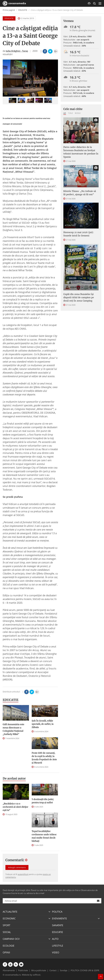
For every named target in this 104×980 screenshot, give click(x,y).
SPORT (67, 287)
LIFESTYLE (58, 946)
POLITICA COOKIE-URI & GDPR (85, 970)
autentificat (23, 874)
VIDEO (56, 952)
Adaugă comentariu (17, 867)
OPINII (6, 952)
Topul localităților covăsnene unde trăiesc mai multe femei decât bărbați (44, 836)
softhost (37, 975)
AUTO (55, 939)
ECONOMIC (9, 918)
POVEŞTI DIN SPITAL (73, 184)
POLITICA (57, 912)
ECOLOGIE (9, 946)
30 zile (78, 113)
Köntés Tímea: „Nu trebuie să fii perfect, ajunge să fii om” (80, 193)
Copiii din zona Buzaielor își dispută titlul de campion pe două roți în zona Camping (79, 297)
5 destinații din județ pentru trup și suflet (43, 801)
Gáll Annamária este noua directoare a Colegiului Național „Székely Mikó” (13, 729)
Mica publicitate (39, 970)
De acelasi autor (14, 778)
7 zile (70, 113)
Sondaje (64, 970)
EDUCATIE (23, 10)
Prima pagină (9, 10)
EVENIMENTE (59, 918)
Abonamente (9, 970)
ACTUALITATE (70, 140)
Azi (65, 113)
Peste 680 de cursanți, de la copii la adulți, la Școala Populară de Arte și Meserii (44, 758)
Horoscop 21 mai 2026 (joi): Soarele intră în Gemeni (79, 234)
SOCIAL (7, 932)
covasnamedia (14, 3)
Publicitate (23, 970)
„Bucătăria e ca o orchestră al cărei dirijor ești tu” (15, 807)
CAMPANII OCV (11, 939)
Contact (53, 970)
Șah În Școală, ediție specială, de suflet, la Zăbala (43, 724)
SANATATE (58, 925)
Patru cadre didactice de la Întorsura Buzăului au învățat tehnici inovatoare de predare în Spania (81, 152)
